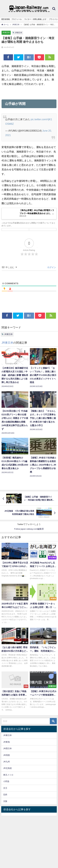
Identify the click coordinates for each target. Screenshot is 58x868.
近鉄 (5, 795)
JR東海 (6, 742)
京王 (5, 788)
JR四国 (6, 755)
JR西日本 (8, 748)
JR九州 (6, 762)
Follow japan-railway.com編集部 (29, 529)
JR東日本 (6, 32)
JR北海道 (8, 768)
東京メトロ (8, 775)
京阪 (5, 801)
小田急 (6, 781)
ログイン (51, 267)
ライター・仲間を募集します (35, 19)
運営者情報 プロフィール (11, 19)
